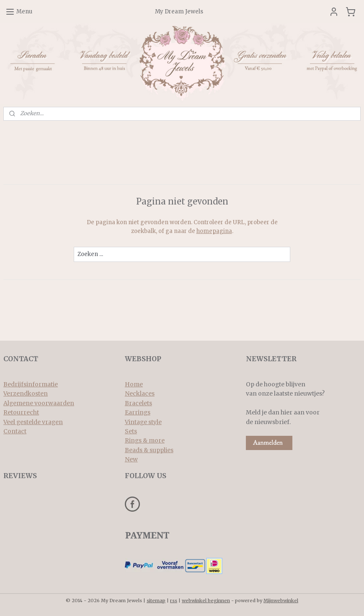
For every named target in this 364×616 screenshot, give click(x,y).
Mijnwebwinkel (281, 600)
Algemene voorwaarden (39, 403)
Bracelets (138, 403)
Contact (15, 431)
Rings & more (145, 440)
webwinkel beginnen (206, 600)
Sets (131, 431)
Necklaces (140, 393)
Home (134, 384)
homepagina (214, 231)
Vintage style (143, 422)
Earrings (138, 412)
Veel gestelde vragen (33, 422)
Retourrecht (21, 412)
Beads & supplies (149, 450)
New (131, 459)
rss (174, 600)
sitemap (156, 600)
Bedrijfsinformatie (31, 384)
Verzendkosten (26, 393)
